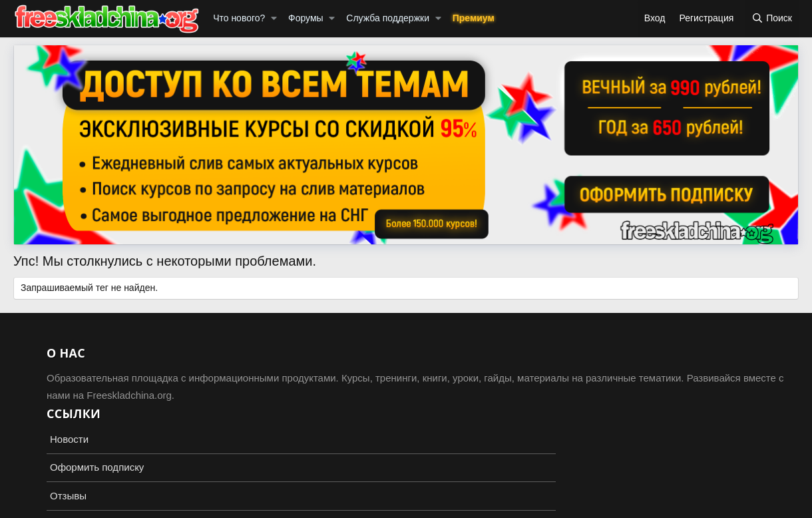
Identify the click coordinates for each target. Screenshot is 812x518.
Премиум (474, 18)
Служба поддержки (388, 18)
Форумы (306, 18)
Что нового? (239, 18)
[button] (274, 19)
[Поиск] (772, 19)
